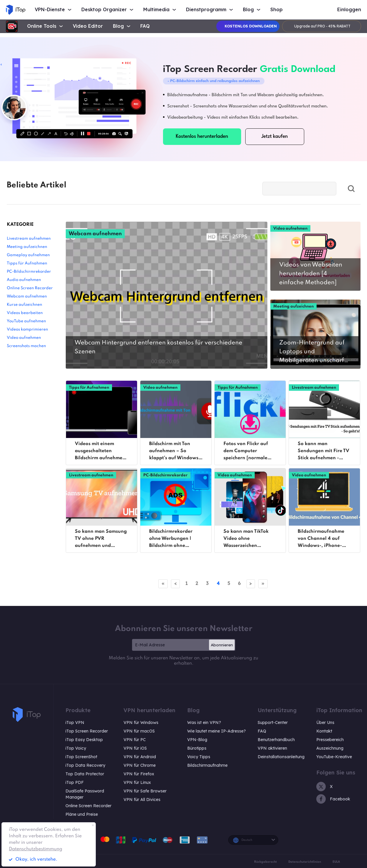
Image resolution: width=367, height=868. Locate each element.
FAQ (145, 26)
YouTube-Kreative (334, 757)
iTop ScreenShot (81, 757)
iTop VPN (75, 722)
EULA (336, 862)
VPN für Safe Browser (145, 791)
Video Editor (88, 26)
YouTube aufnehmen (26, 321)
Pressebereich (330, 740)
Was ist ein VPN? (204, 722)
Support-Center (273, 722)
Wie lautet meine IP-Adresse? (217, 731)
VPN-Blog (197, 740)
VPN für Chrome (140, 765)
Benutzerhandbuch (276, 740)
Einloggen (349, 10)
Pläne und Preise (82, 814)
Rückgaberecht (265, 862)
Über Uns (325, 722)
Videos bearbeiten (25, 313)
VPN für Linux (137, 782)
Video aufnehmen (24, 338)
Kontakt (324, 731)
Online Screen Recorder (30, 288)
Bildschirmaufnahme (207, 765)
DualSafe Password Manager (85, 794)
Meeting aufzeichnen (27, 247)
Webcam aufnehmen (27, 296)
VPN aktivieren (272, 748)
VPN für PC (135, 740)
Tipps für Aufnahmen (27, 263)
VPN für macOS (139, 731)
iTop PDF (75, 782)
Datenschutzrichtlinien (305, 862)
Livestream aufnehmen (29, 239)
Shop (277, 10)
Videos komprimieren (27, 330)
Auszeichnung (330, 748)
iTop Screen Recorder (87, 731)
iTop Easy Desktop (84, 740)
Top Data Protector (85, 774)
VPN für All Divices (142, 800)
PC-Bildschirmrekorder (29, 272)
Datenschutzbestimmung (36, 849)
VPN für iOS (135, 748)
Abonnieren (222, 645)
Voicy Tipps (199, 757)
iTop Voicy (76, 748)
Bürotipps (197, 748)
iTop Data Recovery (85, 765)
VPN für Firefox (139, 774)
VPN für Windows (141, 722)
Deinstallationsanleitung (281, 757)
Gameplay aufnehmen (28, 255)
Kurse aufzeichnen (24, 305)
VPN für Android (140, 757)
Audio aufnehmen (24, 280)
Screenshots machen (26, 346)
